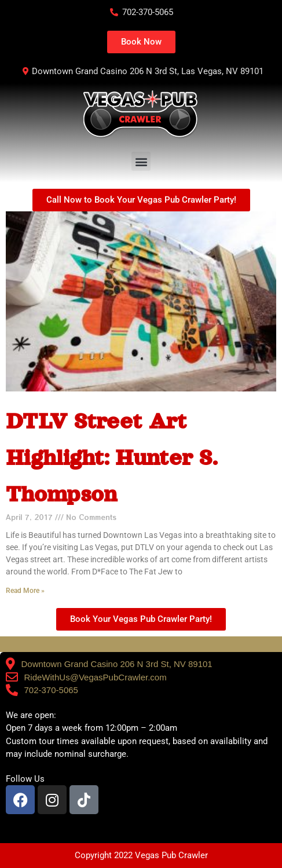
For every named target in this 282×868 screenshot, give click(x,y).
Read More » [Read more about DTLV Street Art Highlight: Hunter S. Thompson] (25, 591)
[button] (141, 161)
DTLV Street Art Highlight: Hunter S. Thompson (111, 457)
